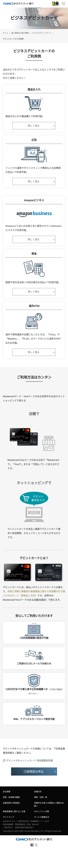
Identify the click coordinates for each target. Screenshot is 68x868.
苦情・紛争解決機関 (11, 797)
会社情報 (7, 792)
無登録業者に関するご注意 (14, 811)
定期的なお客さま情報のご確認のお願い (49, 804)
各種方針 (38, 792)
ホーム (5, 33)
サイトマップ (8, 817)
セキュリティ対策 (42, 811)
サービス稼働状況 (42, 817)
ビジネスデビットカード (42, 33)
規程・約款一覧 (41, 797)
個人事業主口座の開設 (20, 33)
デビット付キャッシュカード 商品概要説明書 (30, 761)
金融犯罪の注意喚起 (11, 803)
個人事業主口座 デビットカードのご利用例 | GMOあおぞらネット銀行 (18, 3)
